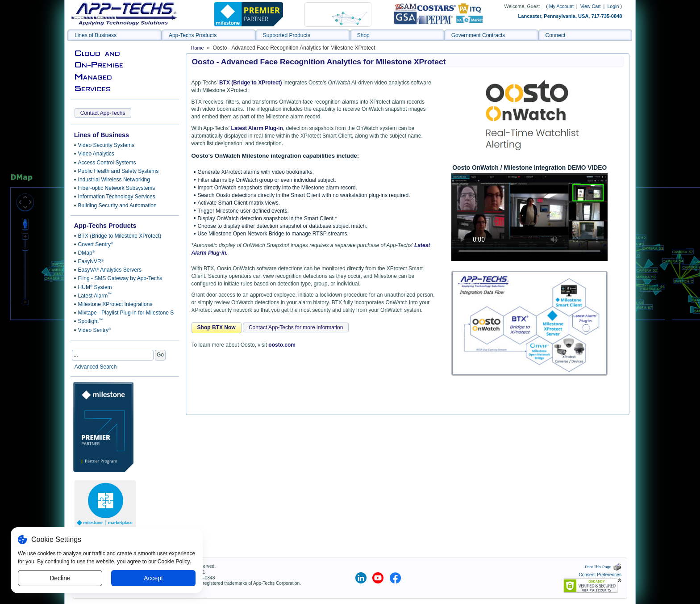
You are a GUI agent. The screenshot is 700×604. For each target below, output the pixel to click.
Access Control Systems (107, 163)
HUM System (95, 287)
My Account (561, 6)
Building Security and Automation (117, 206)
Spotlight (91, 321)
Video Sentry (95, 330)
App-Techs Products (193, 35)
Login (613, 6)
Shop (363, 35)
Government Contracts (478, 35)
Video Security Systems (106, 145)
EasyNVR (91, 261)
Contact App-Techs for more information (296, 327)
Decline (60, 578)
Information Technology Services (117, 197)
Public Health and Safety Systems (119, 171)
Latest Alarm (95, 295)
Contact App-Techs (103, 113)
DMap (86, 253)
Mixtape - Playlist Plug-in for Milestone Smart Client (125, 313)
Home (198, 48)
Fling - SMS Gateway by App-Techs (120, 278)
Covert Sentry (96, 244)
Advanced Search (96, 367)
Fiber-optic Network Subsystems (117, 188)
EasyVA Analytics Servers (110, 270)
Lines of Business (96, 35)
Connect (556, 35)
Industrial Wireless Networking (114, 180)
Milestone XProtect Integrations (115, 304)
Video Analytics (96, 154)
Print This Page (603, 567)
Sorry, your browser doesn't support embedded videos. (529, 217)
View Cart (591, 6)
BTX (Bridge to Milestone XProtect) (120, 236)
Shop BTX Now (217, 327)
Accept (153, 578)
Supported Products (287, 35)
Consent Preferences (600, 575)
